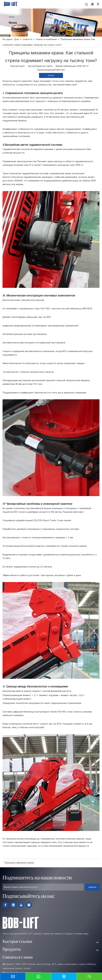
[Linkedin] (13, 905)
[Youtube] (21, 905)
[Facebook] (5, 905)
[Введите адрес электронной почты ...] (43, 887)
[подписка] (92, 887)
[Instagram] (29, 905)
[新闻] (51, 23)
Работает (60, 70)
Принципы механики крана (19, 863)
